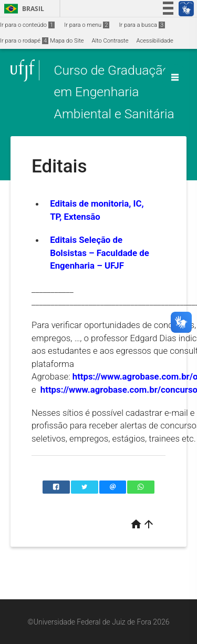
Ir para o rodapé (24, 41)
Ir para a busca (142, 25)
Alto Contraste (110, 41)
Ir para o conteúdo (27, 25)
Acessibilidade (154, 41)
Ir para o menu (87, 25)
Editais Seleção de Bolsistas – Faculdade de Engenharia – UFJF (100, 253)
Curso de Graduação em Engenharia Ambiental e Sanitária (114, 92)
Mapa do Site (67, 41)
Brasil (22, 9)
